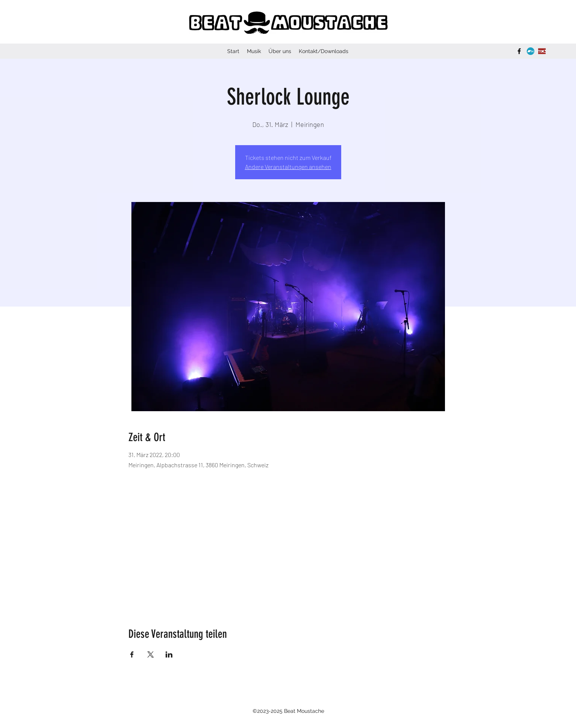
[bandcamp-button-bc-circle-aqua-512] (531, 51)
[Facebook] (519, 51)
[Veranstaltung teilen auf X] (151, 654)
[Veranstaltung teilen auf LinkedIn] (169, 654)
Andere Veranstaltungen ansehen (288, 167)
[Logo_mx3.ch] (542, 51)
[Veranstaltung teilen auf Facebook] (132, 654)
